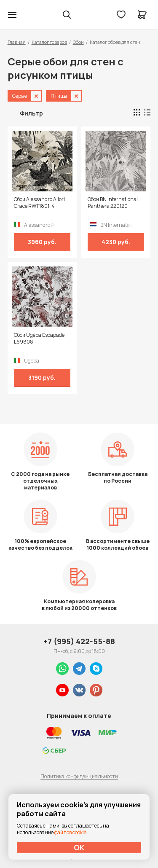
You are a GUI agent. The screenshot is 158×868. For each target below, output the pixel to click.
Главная (17, 42)
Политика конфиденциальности (79, 776)
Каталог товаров (49, 42)
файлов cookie (70, 832)
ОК (79, 847)
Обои (78, 42)
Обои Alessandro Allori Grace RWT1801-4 (39, 203)
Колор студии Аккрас (34, 15)
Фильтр (31, 113)
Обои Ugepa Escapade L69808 (39, 339)
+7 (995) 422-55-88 (79, 641)
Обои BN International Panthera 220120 (113, 203)
